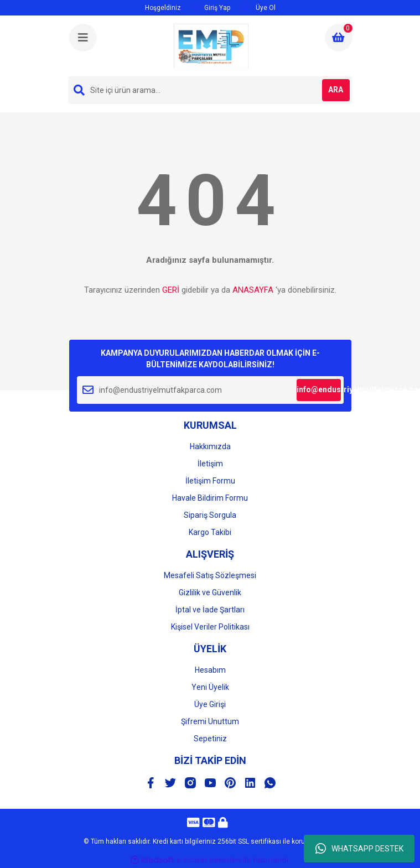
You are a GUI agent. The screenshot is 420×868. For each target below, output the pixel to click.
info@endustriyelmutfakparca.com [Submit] (319, 389)
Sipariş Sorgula (210, 515)
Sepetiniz (210, 739)
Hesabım (210, 670)
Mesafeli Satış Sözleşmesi (210, 575)
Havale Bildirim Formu (210, 498)
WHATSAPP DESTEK (359, 849)
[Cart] (339, 38)
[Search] (210, 90)
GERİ (171, 290)
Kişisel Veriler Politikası (210, 627)
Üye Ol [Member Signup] (258, 7)
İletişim (210, 464)
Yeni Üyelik (210, 687)
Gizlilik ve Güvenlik (210, 592)
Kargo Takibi (210, 532)
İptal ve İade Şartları (210, 610)
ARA (336, 90)
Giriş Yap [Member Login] (211, 7)
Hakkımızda (210, 446)
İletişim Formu (210, 481)
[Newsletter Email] (210, 390)
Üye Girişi (210, 704)
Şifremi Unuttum (210, 721)
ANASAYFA (253, 290)
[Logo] (211, 46)
